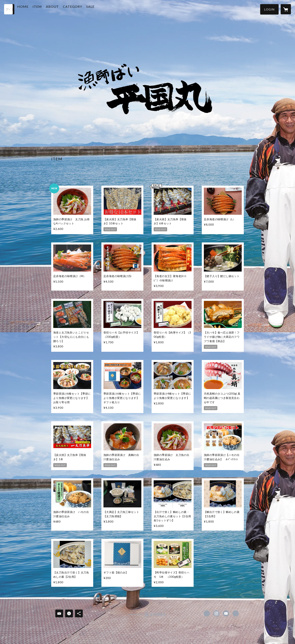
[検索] (9, 9)
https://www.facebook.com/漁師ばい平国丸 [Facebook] (207, 613)
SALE (100, 9)
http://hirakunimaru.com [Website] (236, 613)
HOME (32, 9)
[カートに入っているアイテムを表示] (286, 9)
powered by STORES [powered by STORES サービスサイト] (148, 617)
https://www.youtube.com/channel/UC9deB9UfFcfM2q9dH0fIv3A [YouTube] (226, 613)
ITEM (47, 9)
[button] (269, 9)
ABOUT (62, 9)
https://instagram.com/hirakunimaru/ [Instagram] (216, 613)
